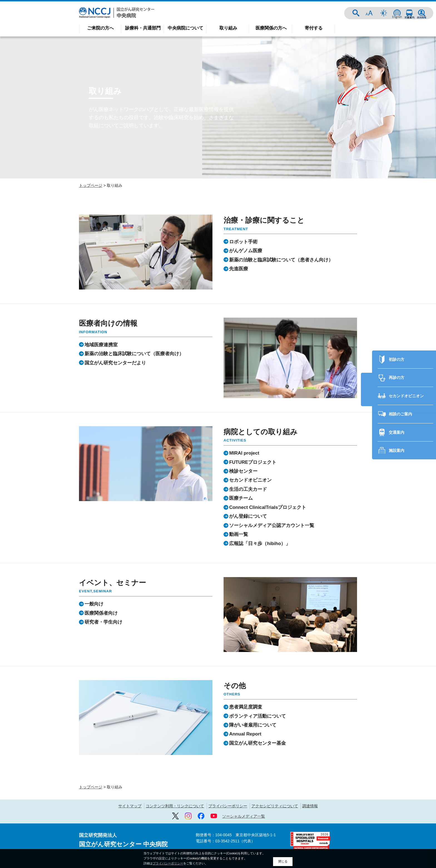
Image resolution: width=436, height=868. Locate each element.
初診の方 (397, 340)
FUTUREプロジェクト (253, 462)
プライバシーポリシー (228, 806)
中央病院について (185, 28)
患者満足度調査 (246, 707)
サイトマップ (130, 806)
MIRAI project (244, 453)
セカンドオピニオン (406, 376)
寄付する (314, 28)
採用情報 (422, 13)
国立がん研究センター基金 (257, 743)
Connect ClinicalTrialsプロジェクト (268, 507)
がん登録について (248, 516)
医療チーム (241, 498)
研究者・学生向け (103, 622)
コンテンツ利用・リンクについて (175, 806)
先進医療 (239, 269)
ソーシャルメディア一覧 (244, 816)
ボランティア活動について (257, 716)
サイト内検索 (356, 13)
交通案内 (409, 13)
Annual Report (245, 734)
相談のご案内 (400, 394)
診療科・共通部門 (143, 28)
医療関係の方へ (271, 28)
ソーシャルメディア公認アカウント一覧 (272, 525)
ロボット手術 (243, 241)
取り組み (228, 28)
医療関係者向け (101, 613)
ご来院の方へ (100, 28)
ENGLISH (397, 13)
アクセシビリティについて (275, 806)
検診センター (243, 471)
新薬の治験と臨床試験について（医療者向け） (134, 354)
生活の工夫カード (248, 489)
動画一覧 (239, 534)
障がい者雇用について (253, 725)
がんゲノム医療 (246, 251)
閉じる (283, 861)
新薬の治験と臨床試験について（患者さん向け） (281, 260)
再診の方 (397, 358)
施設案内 (397, 431)
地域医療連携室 (101, 344)
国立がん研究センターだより (115, 363)
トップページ (91, 185)
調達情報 (310, 806)
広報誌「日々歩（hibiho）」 (260, 543)
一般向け (94, 604)
